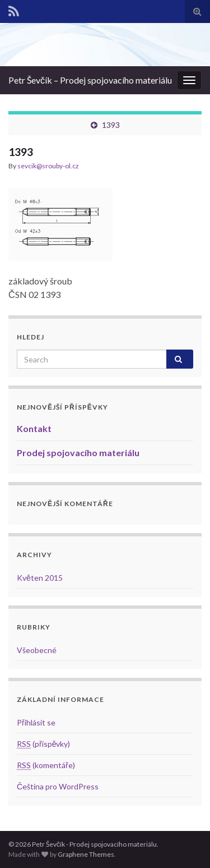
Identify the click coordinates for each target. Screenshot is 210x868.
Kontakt (34, 428)
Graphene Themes (86, 854)
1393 (111, 125)
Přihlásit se (36, 722)
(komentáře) (46, 765)
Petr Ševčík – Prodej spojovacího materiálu (90, 80)
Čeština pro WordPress (58, 786)
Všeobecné (37, 650)
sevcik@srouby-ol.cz (48, 166)
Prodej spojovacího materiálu (78, 453)
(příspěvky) (43, 744)
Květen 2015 (40, 578)
